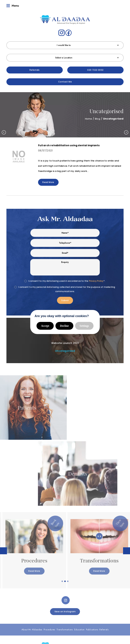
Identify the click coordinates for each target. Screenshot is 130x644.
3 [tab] (68, 504)
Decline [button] (64, 326)
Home (87, 119)
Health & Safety (107, 617)
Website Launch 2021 (65, 343)
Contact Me (65, 82)
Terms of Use (22, 617)
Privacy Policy (96, 281)
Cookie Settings (65, 621)
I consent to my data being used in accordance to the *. (67, 281)
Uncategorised (65, 351)
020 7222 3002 (95, 70)
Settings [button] (84, 326)
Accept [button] (45, 326)
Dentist (33, 594)
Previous (4, 132)
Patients (97, 594)
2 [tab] (65, 504)
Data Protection (63, 617)
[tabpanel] (32, 473)
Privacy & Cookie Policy (85, 617)
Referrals (35, 70)
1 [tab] (62, 504)
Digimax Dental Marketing (102, 628)
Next (126, 132)
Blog (97, 119)
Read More (48, 182)
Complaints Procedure (42, 617)
